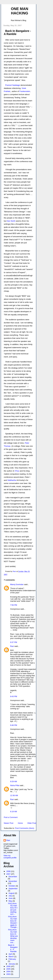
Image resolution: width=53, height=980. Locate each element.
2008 (9, 871)
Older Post (32, 823)
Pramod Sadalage (13, 85)
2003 (9, 974)
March (11, 957)
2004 (9, 971)
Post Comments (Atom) (25, 828)
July (11, 896)
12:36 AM (14, 795)
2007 (9, 874)
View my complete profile (10, 857)
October (12, 886)
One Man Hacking (20, 11)
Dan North (11, 221)
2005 (9, 969)
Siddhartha (12, 480)
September (13, 889)
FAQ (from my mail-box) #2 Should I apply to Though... (13, 922)
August (12, 893)
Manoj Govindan (17, 584)
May (11, 901)
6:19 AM (14, 812)
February (12, 959)
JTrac (17, 471)
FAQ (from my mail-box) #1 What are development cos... (13, 936)
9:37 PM (14, 642)
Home (20, 823)
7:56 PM (14, 605)
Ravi (12, 646)
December (13, 877)
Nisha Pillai (15, 785)
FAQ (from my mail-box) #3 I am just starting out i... (13, 909)
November (13, 881)
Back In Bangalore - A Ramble (13, 948)
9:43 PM (14, 696)
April (11, 954)
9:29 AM (14, 781)
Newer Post (9, 823)
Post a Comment (11, 817)
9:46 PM (14, 725)
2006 (9, 966)
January (12, 964)
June (11, 898)
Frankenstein (25, 91)
